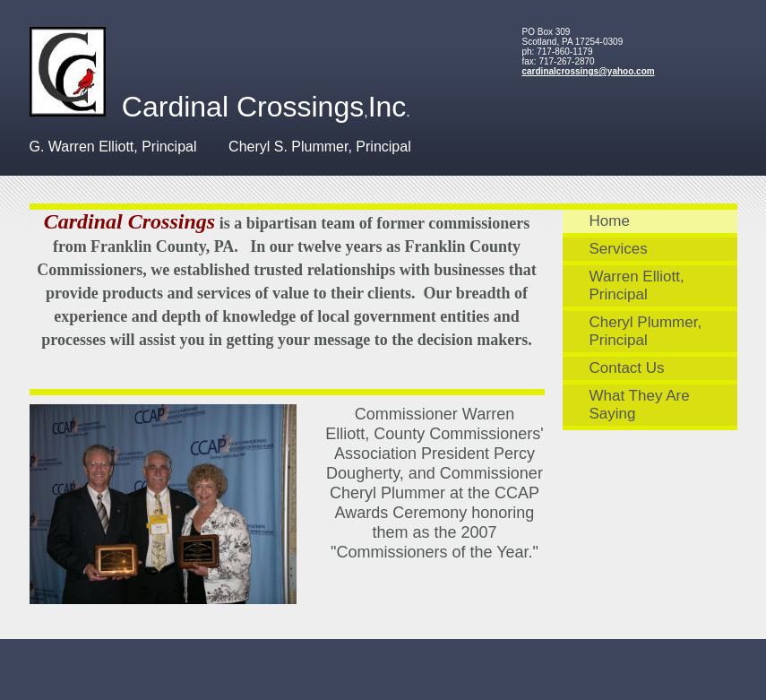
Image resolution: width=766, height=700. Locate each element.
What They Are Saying (640, 405)
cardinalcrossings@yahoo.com (589, 71)
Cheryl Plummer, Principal (646, 331)
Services (619, 249)
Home (610, 221)
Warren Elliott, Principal (637, 285)
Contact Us (627, 368)
